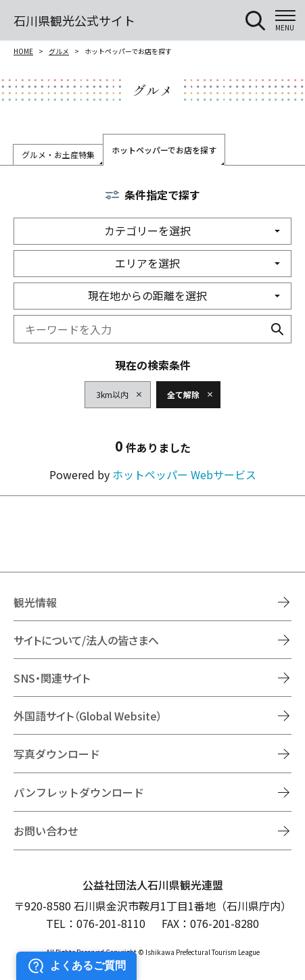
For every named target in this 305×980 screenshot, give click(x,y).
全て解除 (183, 394)
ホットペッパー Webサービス (184, 474)
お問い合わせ (46, 831)
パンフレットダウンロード (79, 792)
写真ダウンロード (57, 754)
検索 (277, 329)
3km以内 (112, 394)
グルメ (59, 51)
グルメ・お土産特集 (58, 154)
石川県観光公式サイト (74, 20)
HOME (23, 51)
